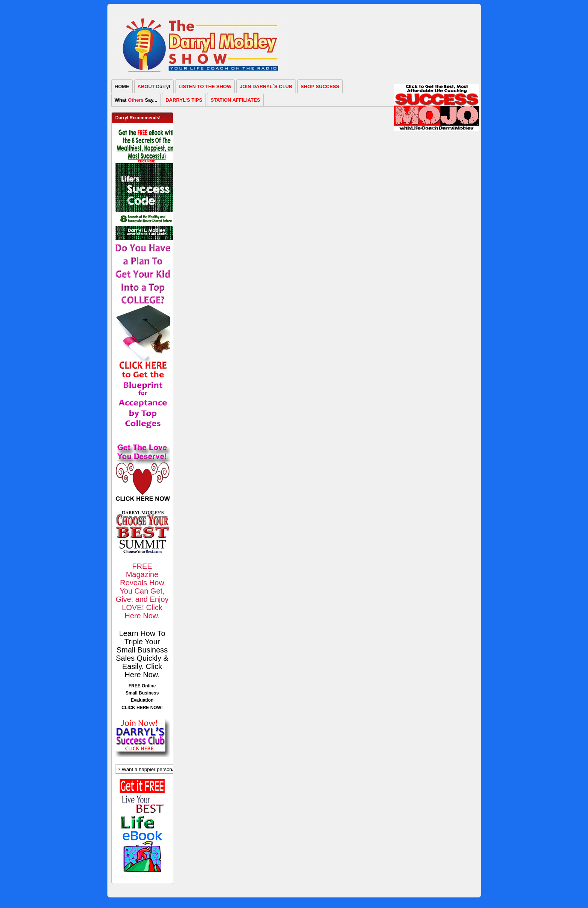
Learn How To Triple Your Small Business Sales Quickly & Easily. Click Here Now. (142, 654)
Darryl (154, 86)
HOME (122, 86)
